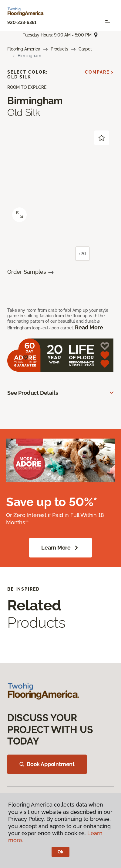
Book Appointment (47, 764)
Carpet (85, 49)
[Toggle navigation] (108, 22)
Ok (60, 852)
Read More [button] (89, 327)
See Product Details (33, 393)
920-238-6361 (22, 23)
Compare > (99, 72)
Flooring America (24, 49)
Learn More (60, 548)
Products (59, 49)
